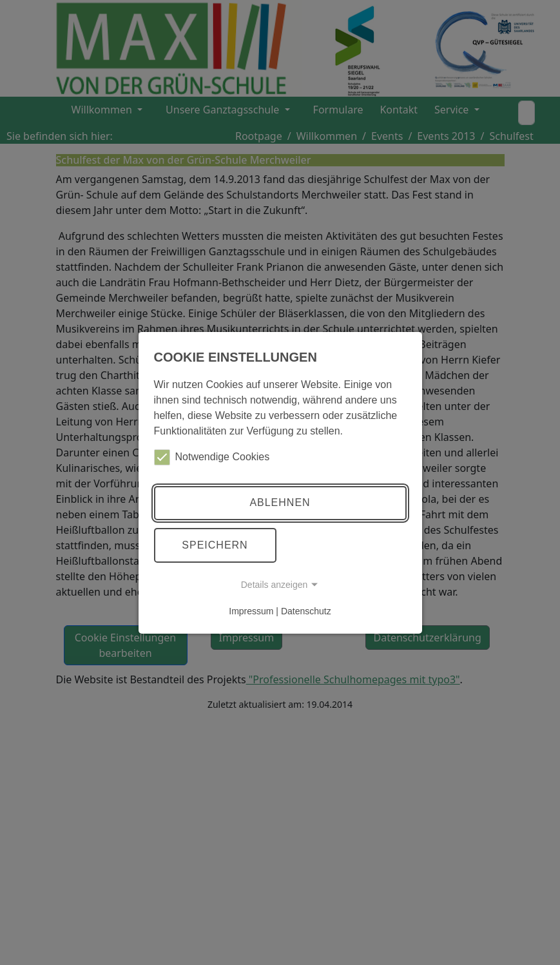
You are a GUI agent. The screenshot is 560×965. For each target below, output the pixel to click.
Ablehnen (280, 502)
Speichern (215, 545)
